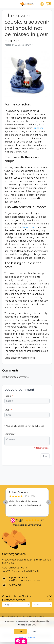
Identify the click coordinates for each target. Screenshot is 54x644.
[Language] (16, 605)
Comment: (10, 434)
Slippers (38, 128)
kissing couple (29, 227)
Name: (8, 396)
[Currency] (42, 605)
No (34, 631)
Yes (20, 631)
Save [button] (45, 456)
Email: (8, 410)
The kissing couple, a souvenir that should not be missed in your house (27, 28)
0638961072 (8, 563)
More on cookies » (27, 637)
